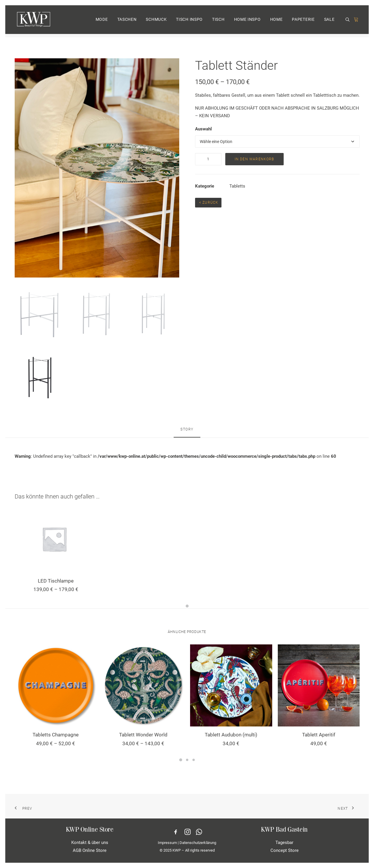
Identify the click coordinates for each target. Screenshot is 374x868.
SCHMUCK (156, 21)
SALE (329, 21)
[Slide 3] (194, 760)
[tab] (187, 432)
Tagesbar (284, 843)
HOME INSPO (247, 21)
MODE (102, 21)
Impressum (167, 842)
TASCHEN (127, 21)
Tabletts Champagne (56, 735)
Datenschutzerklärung (198, 842)
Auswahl (203, 129)
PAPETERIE (303, 21)
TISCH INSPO (189, 21)
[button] (348, 22)
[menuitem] (102, 21)
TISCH (218, 21)
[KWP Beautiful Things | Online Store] (33, 21)
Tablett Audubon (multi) (231, 735)
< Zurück (208, 202)
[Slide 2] (187, 760)
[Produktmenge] (208, 159)
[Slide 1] (187, 606)
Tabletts (237, 186)
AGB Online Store (90, 850)
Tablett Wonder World (143, 735)
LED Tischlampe (56, 581)
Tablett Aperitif (319, 735)
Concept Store (285, 850)
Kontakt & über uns (90, 843)
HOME (276, 21)
